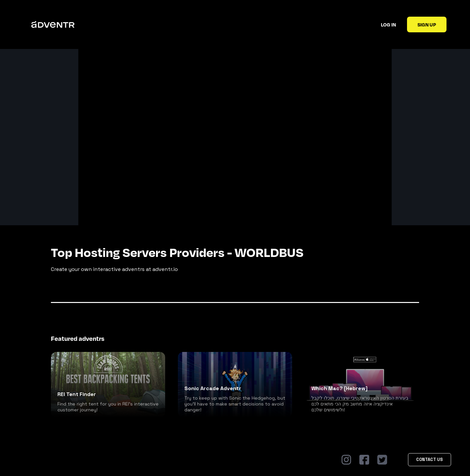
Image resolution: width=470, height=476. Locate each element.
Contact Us (430, 460)
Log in (389, 24)
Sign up (427, 24)
